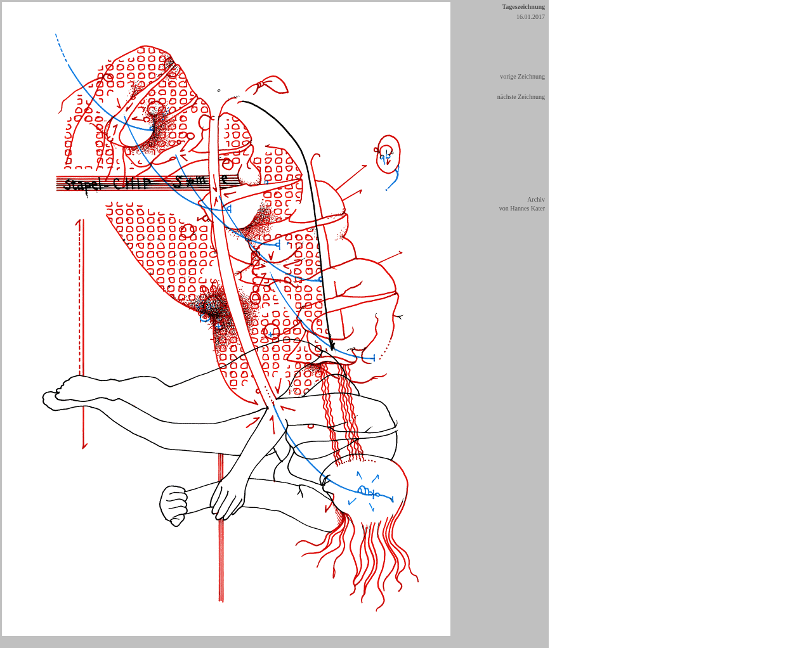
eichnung (533, 76)
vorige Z (511, 76)
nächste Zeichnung (521, 97)
